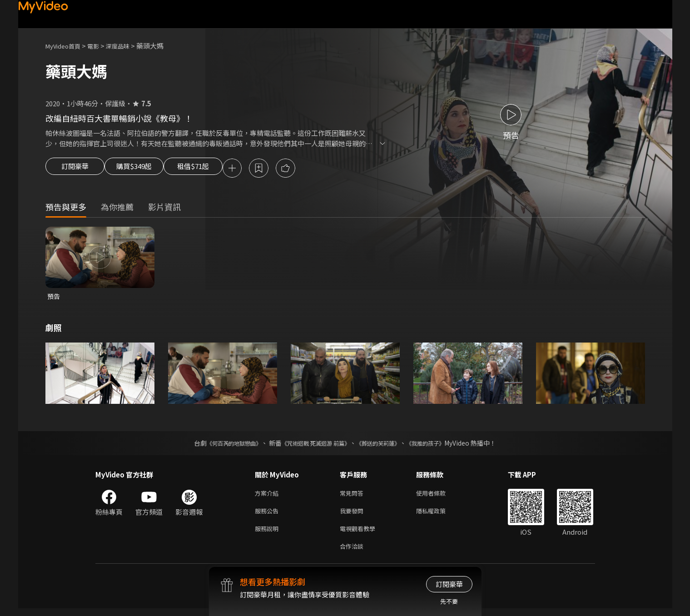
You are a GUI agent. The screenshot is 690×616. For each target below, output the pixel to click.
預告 (54, 298)
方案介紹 (268, 496)
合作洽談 (353, 553)
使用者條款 (439, 496)
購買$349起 (144, 169)
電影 (100, 46)
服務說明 (268, 534)
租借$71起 (215, 169)
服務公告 (268, 515)
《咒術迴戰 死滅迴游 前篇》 (313, 445)
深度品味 (128, 46)
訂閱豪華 (75, 169)
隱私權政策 (439, 515)
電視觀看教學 (360, 534)
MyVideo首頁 (66, 46)
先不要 (449, 601)
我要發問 (353, 515)
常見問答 (353, 496)
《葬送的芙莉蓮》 (385, 445)
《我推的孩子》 (439, 445)
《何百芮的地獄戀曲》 (222, 445)
